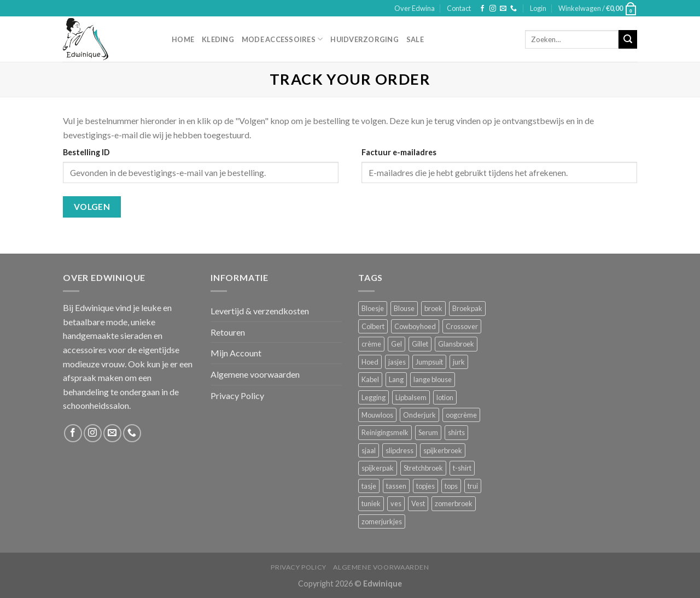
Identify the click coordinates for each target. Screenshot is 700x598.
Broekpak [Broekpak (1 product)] (467, 308)
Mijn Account (236, 353)
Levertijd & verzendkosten (260, 311)
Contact (459, 8)
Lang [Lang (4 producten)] (396, 379)
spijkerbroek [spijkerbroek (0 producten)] (443, 450)
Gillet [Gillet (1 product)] (420, 344)
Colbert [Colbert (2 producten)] (373, 326)
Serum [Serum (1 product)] (428, 432)
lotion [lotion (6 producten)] (445, 397)
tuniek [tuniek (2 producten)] (371, 503)
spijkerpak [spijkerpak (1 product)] (378, 468)
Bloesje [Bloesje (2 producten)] (373, 308)
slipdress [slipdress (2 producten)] (399, 450)
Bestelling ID (86, 152)
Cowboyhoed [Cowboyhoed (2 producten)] (415, 326)
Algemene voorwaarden (255, 374)
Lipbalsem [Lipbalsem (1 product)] (411, 397)
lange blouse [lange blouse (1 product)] (433, 379)
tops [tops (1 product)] (451, 486)
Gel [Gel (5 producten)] (396, 344)
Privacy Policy (237, 395)
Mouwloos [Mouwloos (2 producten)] (377, 415)
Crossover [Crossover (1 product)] (462, 326)
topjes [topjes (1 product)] (425, 486)
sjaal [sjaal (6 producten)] (369, 450)
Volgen (92, 207)
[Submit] (628, 39)
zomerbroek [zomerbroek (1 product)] (454, 503)
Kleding (218, 39)
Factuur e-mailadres (399, 152)
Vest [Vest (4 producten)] (418, 503)
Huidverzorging (364, 39)
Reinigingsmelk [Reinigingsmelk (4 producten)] (385, 432)
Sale (415, 39)
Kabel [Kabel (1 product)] (370, 379)
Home (183, 39)
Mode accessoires (282, 39)
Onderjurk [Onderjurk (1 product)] (419, 415)
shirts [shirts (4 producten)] (456, 432)
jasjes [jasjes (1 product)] (397, 362)
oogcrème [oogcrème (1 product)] (461, 415)
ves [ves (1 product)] (396, 503)
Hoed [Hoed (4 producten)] (370, 362)
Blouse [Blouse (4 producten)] (404, 308)
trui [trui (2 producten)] (473, 486)
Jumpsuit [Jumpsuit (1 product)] (429, 362)
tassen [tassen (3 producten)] (396, 486)
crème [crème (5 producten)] (371, 344)
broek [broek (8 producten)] (433, 308)
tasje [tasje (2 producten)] (369, 486)
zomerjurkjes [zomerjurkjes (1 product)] (382, 521)
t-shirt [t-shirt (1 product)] (462, 468)
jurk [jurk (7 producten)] (459, 362)
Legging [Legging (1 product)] (374, 397)
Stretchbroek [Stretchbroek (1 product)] (423, 468)
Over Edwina (415, 8)
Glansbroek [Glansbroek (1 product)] (456, 344)
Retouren (228, 332)
